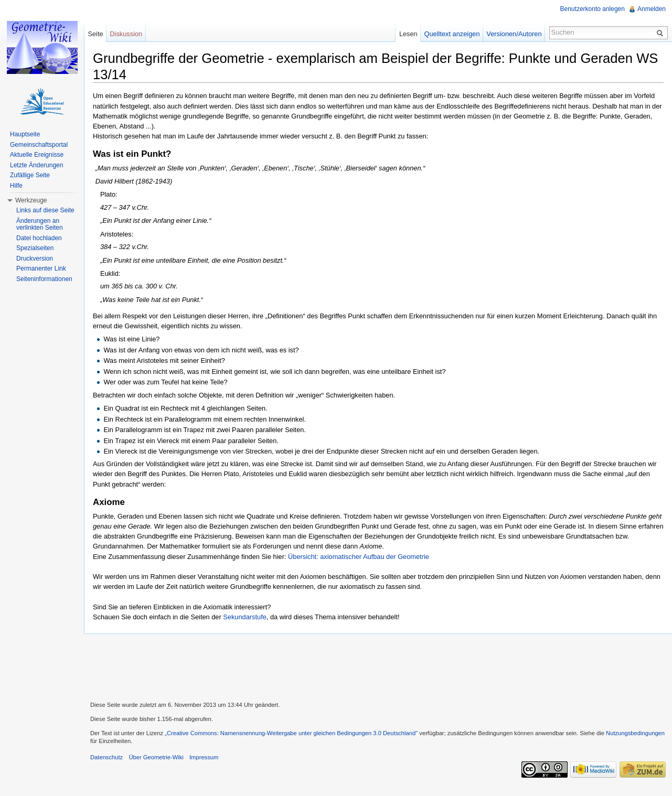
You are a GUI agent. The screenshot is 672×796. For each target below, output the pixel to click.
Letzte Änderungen (36, 165)
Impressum (204, 757)
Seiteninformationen (44, 279)
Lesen (408, 34)
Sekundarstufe (245, 617)
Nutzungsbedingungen (635, 733)
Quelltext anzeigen (452, 34)
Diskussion (126, 34)
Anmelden (652, 9)
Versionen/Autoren (514, 34)
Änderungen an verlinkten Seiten (40, 224)
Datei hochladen (39, 238)
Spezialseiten (35, 248)
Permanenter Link (41, 268)
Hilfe (16, 186)
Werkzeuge (31, 200)
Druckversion (35, 259)
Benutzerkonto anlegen (593, 9)
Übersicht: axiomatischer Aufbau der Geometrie (359, 557)
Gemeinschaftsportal (39, 145)
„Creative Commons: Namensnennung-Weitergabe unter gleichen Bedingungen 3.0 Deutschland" (291, 733)
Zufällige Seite (30, 175)
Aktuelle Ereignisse (37, 155)
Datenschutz (106, 757)
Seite (95, 34)
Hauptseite (25, 134)
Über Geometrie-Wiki (156, 757)
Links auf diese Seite (45, 210)
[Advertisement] (378, 666)
